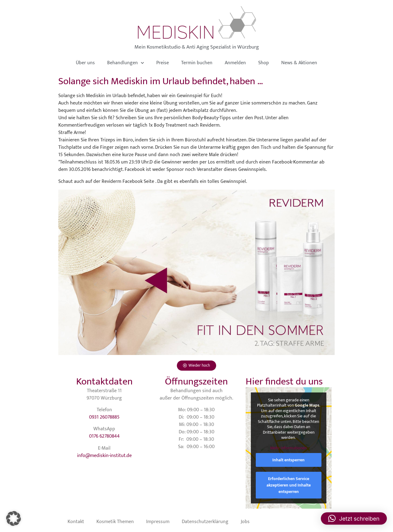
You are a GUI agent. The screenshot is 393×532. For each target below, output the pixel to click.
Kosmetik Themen (115, 522)
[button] (14, 518)
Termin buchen (197, 63)
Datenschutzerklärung (205, 522)
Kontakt (76, 522)
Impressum (158, 522)
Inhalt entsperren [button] (288, 460)
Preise (163, 63)
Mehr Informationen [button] (288, 448)
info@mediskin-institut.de (104, 456)
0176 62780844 (104, 436)
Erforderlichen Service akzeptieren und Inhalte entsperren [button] (289, 485)
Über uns (85, 63)
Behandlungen (126, 63)
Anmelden (235, 63)
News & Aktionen (299, 63)
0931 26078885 (104, 417)
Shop (264, 63)
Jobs (245, 522)
